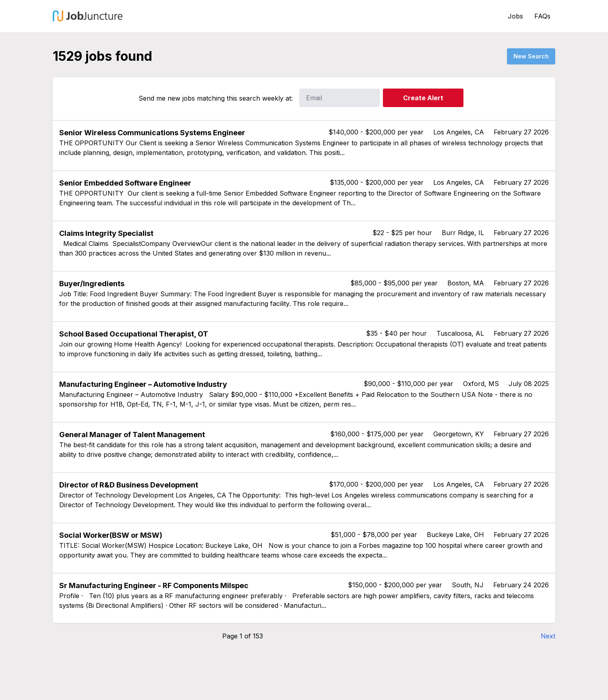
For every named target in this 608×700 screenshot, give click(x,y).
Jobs (515, 16)
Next (548, 636)
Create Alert (423, 98)
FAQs (542, 16)
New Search (531, 56)
